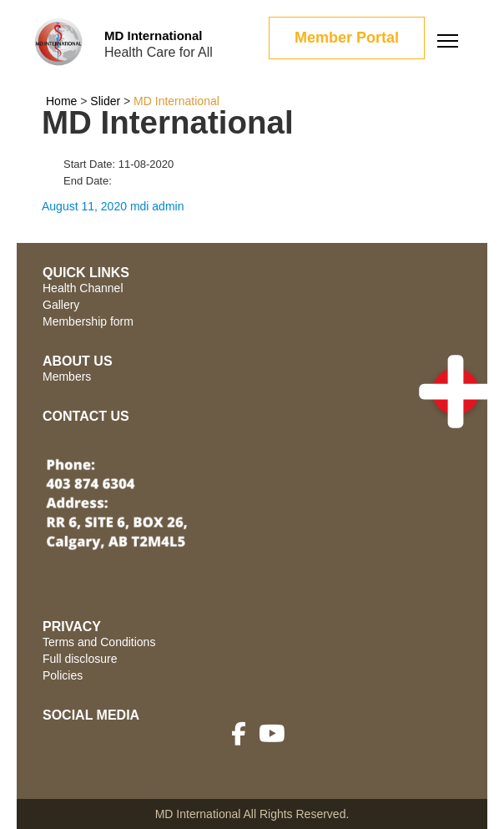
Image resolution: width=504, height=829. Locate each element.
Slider (105, 101)
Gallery (61, 305)
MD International (154, 35)
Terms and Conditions (99, 642)
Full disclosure (80, 659)
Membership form (88, 321)
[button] (456, 392)
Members (67, 377)
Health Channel (83, 288)
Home (61, 101)
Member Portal (347, 38)
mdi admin (157, 206)
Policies (63, 675)
